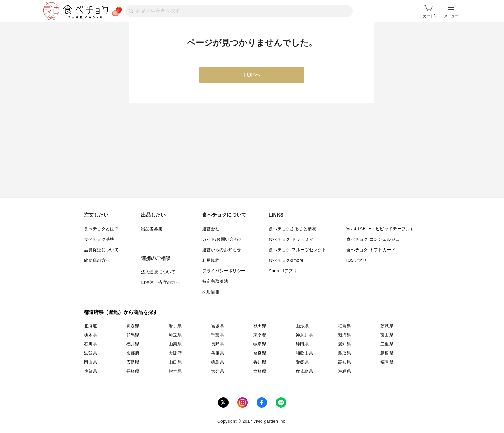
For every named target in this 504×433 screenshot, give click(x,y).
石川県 (90, 344)
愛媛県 (302, 362)
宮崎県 (260, 371)
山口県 (175, 362)
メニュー (451, 11)
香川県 (260, 362)
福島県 (345, 326)
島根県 (387, 353)
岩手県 (175, 326)
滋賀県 (90, 353)
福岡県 (387, 362)
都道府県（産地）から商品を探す (121, 312)
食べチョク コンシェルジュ (373, 239)
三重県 (387, 344)
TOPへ (252, 75)
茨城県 (387, 326)
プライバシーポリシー (224, 271)
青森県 (133, 326)
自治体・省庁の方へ (161, 282)
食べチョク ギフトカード (371, 250)
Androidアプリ (283, 271)
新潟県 (345, 335)
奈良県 (260, 353)
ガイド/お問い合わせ (222, 239)
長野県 (218, 344)
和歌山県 (304, 353)
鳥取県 (345, 353)
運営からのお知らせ (222, 250)
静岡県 (302, 344)
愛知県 (345, 344)
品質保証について (101, 250)
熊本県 (175, 371)
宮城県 (218, 326)
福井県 (133, 344)
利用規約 (211, 260)
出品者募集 (152, 229)
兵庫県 (218, 353)
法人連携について (158, 272)
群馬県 (133, 335)
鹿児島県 (304, 371)
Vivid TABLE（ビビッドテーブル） (380, 229)
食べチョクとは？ (101, 229)
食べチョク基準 (99, 239)
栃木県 (90, 335)
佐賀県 (90, 371)
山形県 (302, 326)
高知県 (345, 362)
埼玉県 (175, 335)
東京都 (260, 335)
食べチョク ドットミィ (291, 239)
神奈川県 (304, 335)
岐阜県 (260, 344)
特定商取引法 (215, 281)
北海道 (90, 326)
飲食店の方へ (97, 260)
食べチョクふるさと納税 (293, 229)
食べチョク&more (286, 260)
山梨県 (175, 344)
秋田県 (260, 326)
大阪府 (175, 353)
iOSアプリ (357, 260)
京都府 (133, 353)
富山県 (387, 335)
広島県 (133, 362)
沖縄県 (345, 371)
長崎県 (133, 371)
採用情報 (211, 292)
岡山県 (90, 362)
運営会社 (211, 229)
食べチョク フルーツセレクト (298, 250)
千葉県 (218, 335)
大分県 (218, 371)
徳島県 (218, 362)
